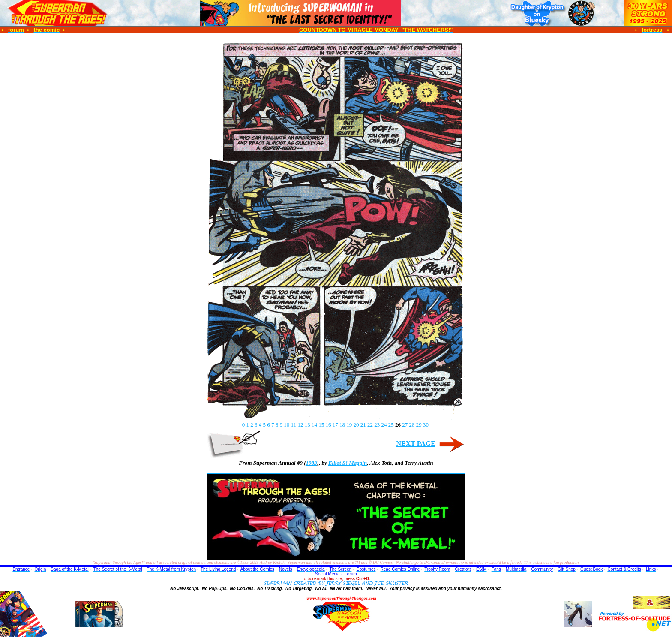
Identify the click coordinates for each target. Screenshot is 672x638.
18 (342, 425)
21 (363, 425)
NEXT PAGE (416, 444)
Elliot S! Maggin (348, 463)
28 (412, 425)
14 (314, 425)
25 (391, 425)
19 (349, 425)
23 (377, 425)
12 (300, 425)
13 (307, 425)
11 (294, 425)
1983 (312, 463)
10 (286, 425)
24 (384, 425)
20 (356, 425)
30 (426, 425)
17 (335, 425)
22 (370, 425)
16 (328, 425)
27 (405, 425)
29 (419, 425)
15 (321, 425)
